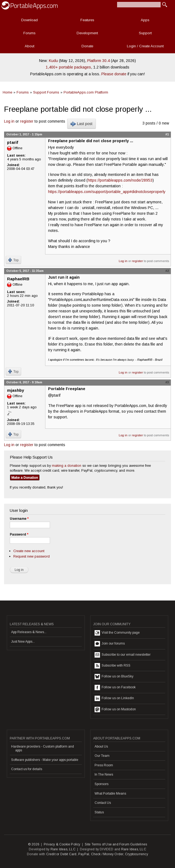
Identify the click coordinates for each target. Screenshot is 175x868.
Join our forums (110, 644)
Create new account (29, 551)
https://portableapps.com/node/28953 (120, 180)
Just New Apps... (23, 642)
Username (19, 519)
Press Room (104, 765)
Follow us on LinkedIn (114, 698)
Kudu (53, 61)
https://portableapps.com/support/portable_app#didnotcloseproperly (107, 192)
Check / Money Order (107, 854)
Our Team (102, 756)
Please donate (114, 74)
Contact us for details (27, 769)
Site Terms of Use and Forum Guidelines (116, 844)
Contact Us (103, 803)
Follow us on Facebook (115, 687)
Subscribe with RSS (112, 666)
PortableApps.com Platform (86, 92)
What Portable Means (110, 794)
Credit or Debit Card (61, 854)
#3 (167, 382)
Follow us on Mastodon (115, 710)
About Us (101, 746)
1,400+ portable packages (68, 67)
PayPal (84, 854)
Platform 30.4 (99, 61)
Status (99, 812)
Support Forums (46, 92)
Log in (9, 121)
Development (87, 33)
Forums (29, 33)
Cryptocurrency (137, 854)
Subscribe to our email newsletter (123, 655)
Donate (87, 46)
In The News (104, 774)
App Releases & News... (29, 632)
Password (19, 534)
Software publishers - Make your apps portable (45, 760)
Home (7, 92)
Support (145, 33)
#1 (167, 134)
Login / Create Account (145, 46)
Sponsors (101, 784)
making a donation (67, 466)
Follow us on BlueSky (114, 677)
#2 (167, 271)
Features (87, 20)
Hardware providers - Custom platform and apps (43, 748)
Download (29, 20)
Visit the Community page (117, 633)
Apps (145, 20)
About (29, 46)
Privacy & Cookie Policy (62, 844)
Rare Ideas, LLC (63, 849)
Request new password (32, 556)
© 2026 (34, 844)
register (27, 121)
